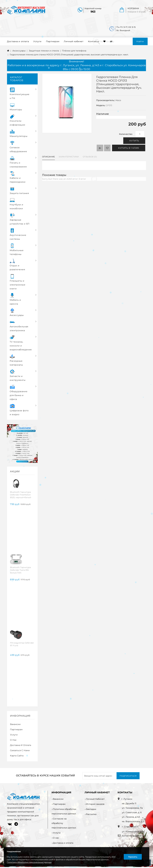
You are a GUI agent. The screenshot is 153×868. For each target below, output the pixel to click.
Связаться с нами (20, 750)
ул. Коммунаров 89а (133, 832)
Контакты (94, 41)
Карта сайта (17, 756)
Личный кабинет (74, 41)
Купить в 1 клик (129, 148)
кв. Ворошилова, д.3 (133, 821)
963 (93, 12)
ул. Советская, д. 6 (132, 812)
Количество (126, 134)
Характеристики (69, 157)
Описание (48, 157)
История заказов (95, 804)
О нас (13, 740)
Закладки (91, 809)
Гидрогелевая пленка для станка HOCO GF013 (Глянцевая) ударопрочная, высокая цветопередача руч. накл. (69, 55)
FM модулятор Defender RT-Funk (22, 644)
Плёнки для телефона (74, 51)
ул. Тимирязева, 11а (132, 808)
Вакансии (15, 724)
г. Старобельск (130, 827)
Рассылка (91, 814)
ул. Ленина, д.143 (131, 817)
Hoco (118, 100)
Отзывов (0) (90, 157)
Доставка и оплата (18, 41)
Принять (133, 857)
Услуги (37, 41)
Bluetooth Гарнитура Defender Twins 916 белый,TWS (20, 570)
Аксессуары (19, 51)
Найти (140, 41)
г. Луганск (127, 799)
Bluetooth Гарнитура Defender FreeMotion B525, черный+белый (21, 495)
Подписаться (128, 776)
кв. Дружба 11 (129, 803)
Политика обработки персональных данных (29, 862)
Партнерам (53, 41)
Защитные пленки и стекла (44, 51)
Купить (134, 141)
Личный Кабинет (95, 799)
